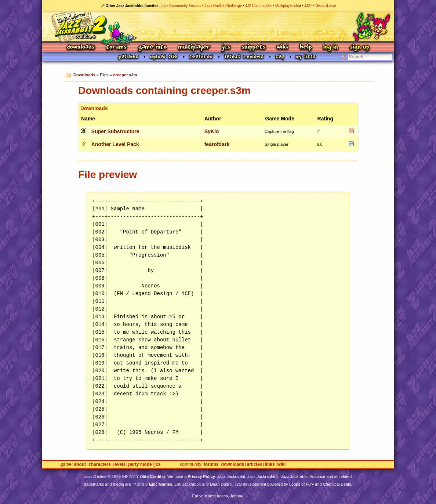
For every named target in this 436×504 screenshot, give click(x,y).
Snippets (254, 48)
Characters (100, 465)
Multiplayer (194, 48)
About (80, 465)
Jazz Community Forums (181, 6)
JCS (226, 48)
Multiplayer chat (288, 6)
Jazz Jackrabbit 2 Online (218, 26)
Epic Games (161, 484)
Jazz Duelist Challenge (223, 6)
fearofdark (217, 144)
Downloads (81, 48)
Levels (119, 465)
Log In (331, 48)
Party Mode (140, 465)
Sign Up (359, 48)
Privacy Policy (201, 476)
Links (270, 465)
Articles (254, 465)
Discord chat (326, 6)
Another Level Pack (115, 144)
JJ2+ (308, 6)
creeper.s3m (125, 75)
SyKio (212, 131)
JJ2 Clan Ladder (259, 6)
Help (306, 48)
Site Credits (152, 476)
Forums (117, 48)
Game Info (152, 48)
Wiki (283, 48)
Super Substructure (115, 131)
